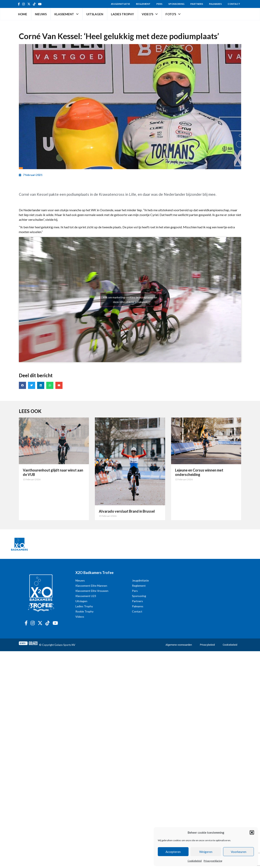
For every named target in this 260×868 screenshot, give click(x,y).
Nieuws (41, 14)
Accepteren (173, 852)
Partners (197, 4)
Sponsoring (176, 4)
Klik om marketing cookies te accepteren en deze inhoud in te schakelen (130, 300)
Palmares (215, 4)
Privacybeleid (207, 645)
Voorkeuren (239, 852)
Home (23, 14)
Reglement (143, 4)
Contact (234, 4)
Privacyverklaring (213, 861)
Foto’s (173, 14)
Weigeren (206, 852)
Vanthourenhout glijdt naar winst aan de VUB (53, 472)
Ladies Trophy (122, 14)
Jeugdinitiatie (120, 4)
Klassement (66, 14)
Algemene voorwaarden (179, 645)
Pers (159, 4)
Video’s (150, 14)
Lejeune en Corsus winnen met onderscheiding (199, 472)
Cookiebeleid (195, 861)
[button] (252, 832)
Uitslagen (95, 14)
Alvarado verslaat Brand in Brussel (127, 511)
